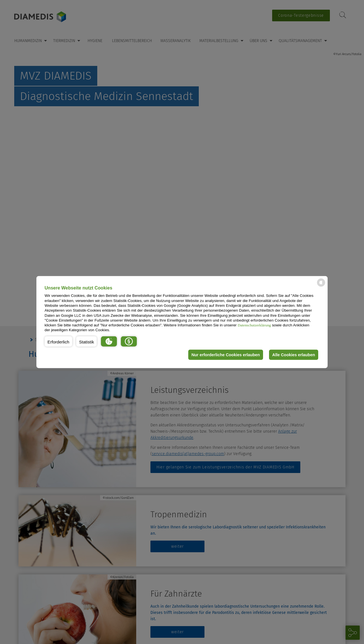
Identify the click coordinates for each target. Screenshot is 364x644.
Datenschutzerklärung (254, 325)
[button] (58, 341)
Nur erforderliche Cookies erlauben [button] (226, 355)
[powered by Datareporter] (321, 286)
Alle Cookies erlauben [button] (293, 355)
